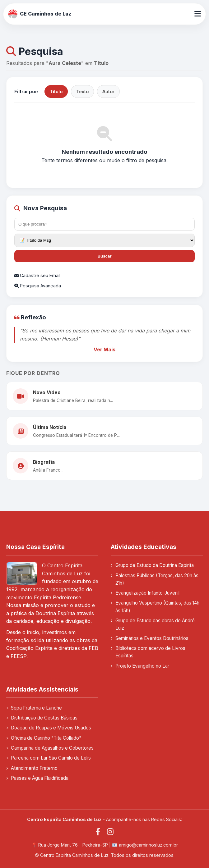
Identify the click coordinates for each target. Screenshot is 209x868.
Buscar (104, 256)
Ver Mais (104, 349)
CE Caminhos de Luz (40, 14)
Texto (82, 91)
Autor (108, 91)
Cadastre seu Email (37, 275)
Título (56, 91)
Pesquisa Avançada (38, 286)
